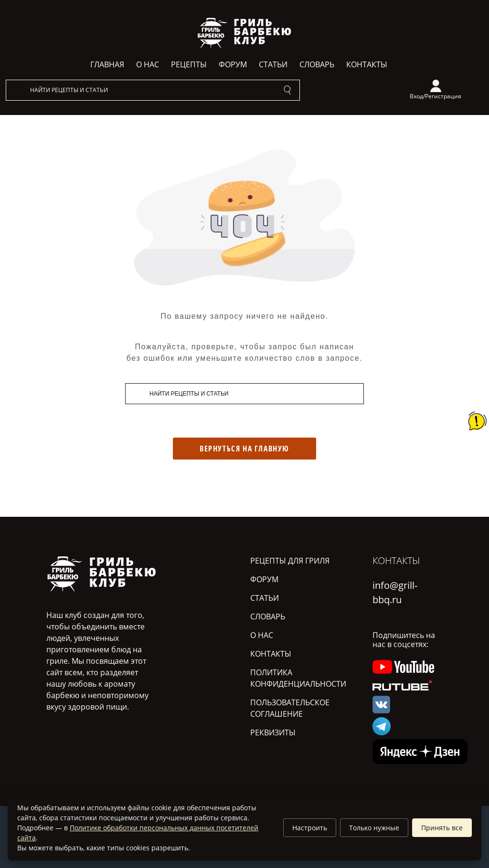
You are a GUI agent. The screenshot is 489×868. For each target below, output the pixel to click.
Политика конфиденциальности (298, 678)
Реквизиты (273, 732)
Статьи (273, 64)
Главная (107, 64)
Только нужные (374, 828)
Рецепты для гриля (290, 561)
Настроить (310, 828)
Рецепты (189, 64)
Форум (233, 64)
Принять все (442, 828)
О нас (148, 64)
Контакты (367, 64)
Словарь (317, 64)
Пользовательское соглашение (290, 708)
